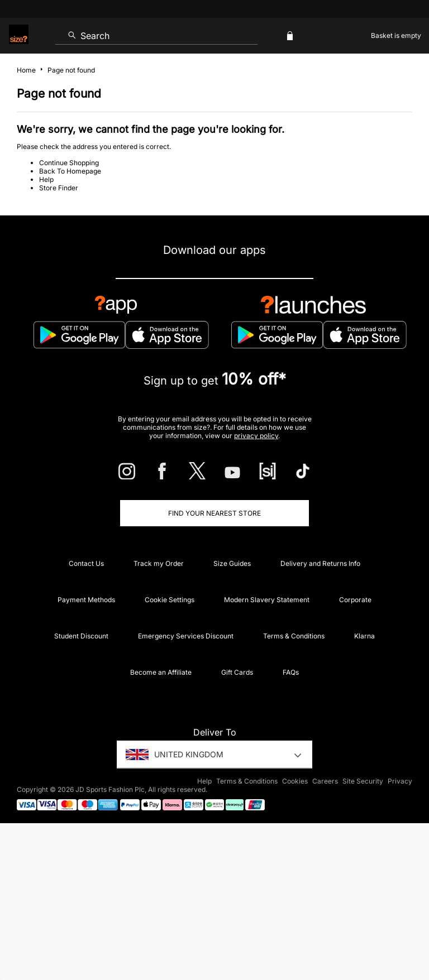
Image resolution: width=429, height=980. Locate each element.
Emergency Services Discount (186, 636)
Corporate (355, 600)
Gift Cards (237, 672)
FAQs (291, 672)
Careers (325, 781)
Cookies (295, 781)
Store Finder (59, 188)
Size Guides (232, 563)
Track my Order (159, 563)
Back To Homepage (70, 171)
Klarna (364, 636)
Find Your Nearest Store (214, 513)
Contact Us (86, 563)
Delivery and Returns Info (320, 563)
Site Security (363, 781)
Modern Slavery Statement (267, 600)
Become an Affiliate (161, 672)
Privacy (400, 781)
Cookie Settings (170, 600)
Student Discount (81, 636)
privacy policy (256, 436)
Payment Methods (86, 600)
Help (46, 179)
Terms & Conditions (294, 636)
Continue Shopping (69, 163)
